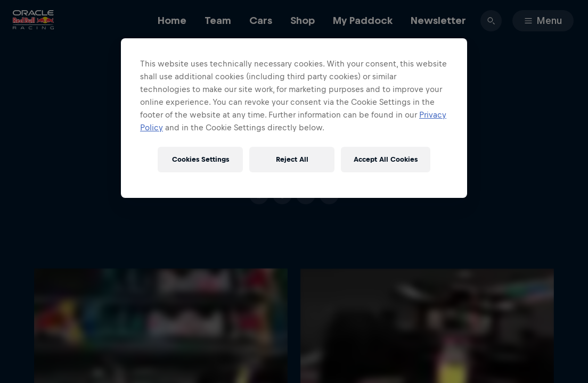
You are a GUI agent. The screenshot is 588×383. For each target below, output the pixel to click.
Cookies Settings (201, 159)
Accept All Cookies (386, 159)
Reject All (292, 159)
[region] (294, 118)
